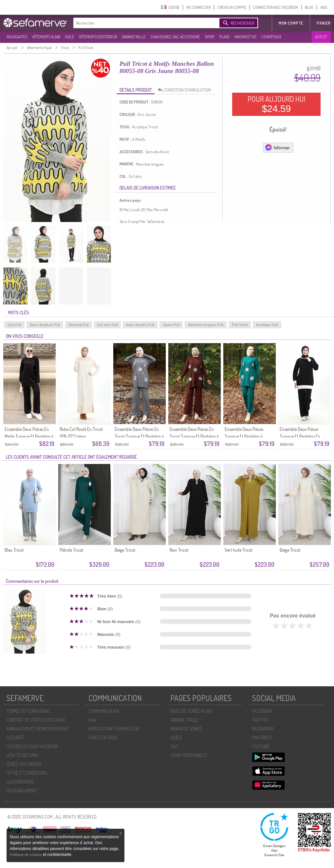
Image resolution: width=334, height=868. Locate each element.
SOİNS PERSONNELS (189, 755)
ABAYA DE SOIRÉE (186, 729)
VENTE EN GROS (103, 738)
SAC (174, 746)
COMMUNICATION (104, 711)
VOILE (69, 37)
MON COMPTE (291, 23)
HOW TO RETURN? (22, 755)
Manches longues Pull (206, 325)
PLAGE (224, 37)
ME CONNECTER (198, 7)
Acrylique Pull (267, 325)
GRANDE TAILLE (134, 37)
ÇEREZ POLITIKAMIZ (24, 764)
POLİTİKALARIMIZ (22, 791)
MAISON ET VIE (245, 37)
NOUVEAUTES (17, 37)
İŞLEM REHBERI (20, 782)
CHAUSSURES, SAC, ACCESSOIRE (175, 37)
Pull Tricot (240, 325)
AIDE (324, 7)
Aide (92, 720)
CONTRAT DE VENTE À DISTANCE (36, 720)
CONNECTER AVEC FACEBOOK (276, 7)
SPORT (210, 37)
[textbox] (145, 23)
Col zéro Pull (107, 325)
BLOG (309, 7)
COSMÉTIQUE (271, 37)
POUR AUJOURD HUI (277, 104)
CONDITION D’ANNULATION (186, 90)
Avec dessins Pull (140, 325)
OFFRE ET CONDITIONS (27, 773)
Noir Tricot (179, 550)
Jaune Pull (171, 325)
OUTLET (321, 37)
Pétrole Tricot (71, 550)
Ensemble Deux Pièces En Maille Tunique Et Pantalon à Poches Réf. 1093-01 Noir (29, 436)
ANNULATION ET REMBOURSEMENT (38, 729)
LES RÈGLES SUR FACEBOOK (32, 746)
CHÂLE (176, 738)
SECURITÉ (16, 738)
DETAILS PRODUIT (136, 90)
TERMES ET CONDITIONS (28, 711)
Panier (324, 23)
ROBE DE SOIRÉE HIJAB (191, 711)
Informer (277, 147)
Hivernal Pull (79, 325)
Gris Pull (14, 325)
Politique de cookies (26, 855)
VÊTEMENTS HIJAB (46, 37)
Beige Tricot (125, 550)
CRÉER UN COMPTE (232, 7)
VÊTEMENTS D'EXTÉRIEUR (98, 37)
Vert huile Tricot (239, 550)
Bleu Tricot (14, 550)
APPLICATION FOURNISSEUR (114, 729)
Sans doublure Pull (45, 325)
